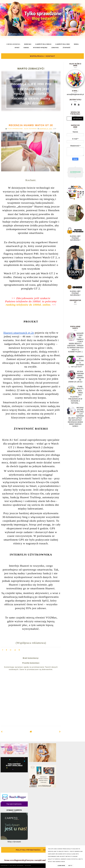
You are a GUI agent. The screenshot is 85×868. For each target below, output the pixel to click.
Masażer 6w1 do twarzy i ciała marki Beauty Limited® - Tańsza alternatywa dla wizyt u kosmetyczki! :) (75, 342)
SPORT (17, 48)
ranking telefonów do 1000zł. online (28, 305)
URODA (26, 48)
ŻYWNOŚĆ (67, 48)
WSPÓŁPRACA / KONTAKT (42, 56)
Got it (70, 866)
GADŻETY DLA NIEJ (63, 44)
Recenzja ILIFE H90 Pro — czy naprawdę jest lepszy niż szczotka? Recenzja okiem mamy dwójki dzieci (31, 94)
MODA (76, 44)
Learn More (61, 866)
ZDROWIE (55, 48)
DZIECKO (28, 44)
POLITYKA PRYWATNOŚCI (28, 850)
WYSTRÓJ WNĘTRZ (40, 48)
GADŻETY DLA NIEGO (43, 44)
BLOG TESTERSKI (19, 866)
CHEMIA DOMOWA (13, 44)
